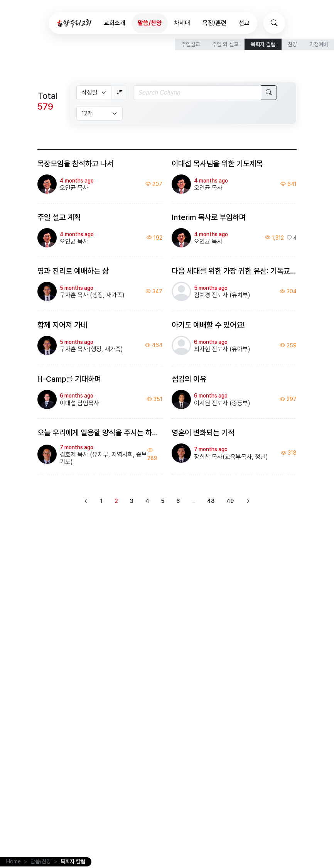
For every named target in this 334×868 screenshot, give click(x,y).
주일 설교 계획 (59, 217)
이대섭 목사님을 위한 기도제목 (217, 164)
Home (13, 861)
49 (230, 501)
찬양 (292, 44)
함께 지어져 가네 (62, 325)
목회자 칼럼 (263, 44)
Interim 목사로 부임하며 (209, 217)
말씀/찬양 (150, 23)
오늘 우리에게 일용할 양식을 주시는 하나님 (101, 433)
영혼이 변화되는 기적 (203, 433)
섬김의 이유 (189, 379)
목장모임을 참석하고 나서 (75, 164)
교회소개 (115, 23)
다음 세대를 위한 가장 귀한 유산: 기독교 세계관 (242, 271)
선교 (244, 23)
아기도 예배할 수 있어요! (208, 325)
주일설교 (191, 44)
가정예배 (319, 44)
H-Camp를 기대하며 (69, 379)
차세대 (182, 23)
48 (211, 501)
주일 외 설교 (225, 44)
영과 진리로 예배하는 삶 (73, 271)
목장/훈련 (214, 23)
